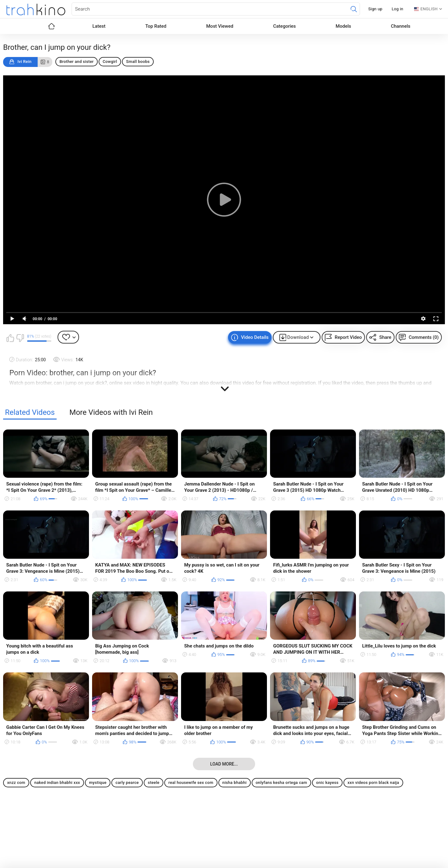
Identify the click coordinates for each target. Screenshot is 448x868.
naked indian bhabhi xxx (57, 783)
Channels (401, 26)
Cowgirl (110, 62)
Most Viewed (220, 26)
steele (154, 783)
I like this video (10, 338)
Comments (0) (424, 337)
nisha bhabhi (235, 783)
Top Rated (156, 26)
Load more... (224, 764)
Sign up (375, 9)
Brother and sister (77, 62)
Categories (285, 26)
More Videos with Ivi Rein (111, 413)
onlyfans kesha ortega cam (281, 783)
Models (343, 26)
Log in (397, 9)
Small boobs (138, 62)
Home (51, 26)
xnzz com (16, 783)
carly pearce (127, 783)
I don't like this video (20, 338)
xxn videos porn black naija (373, 783)
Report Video (348, 337)
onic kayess (327, 783)
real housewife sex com (191, 783)
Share (385, 337)
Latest (99, 26)
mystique (98, 783)
